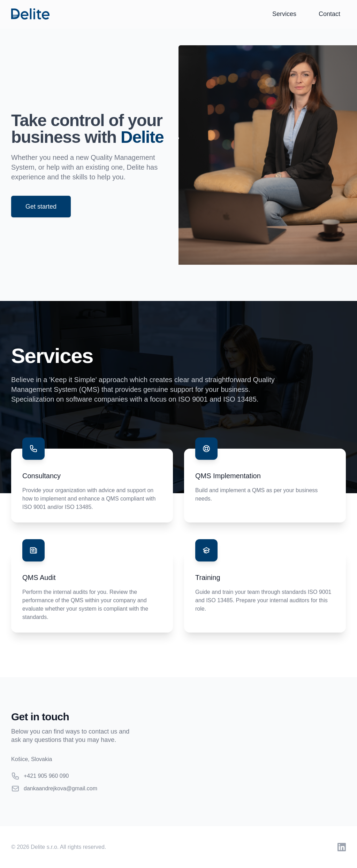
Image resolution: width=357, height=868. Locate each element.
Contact (329, 14)
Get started (41, 207)
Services (284, 14)
